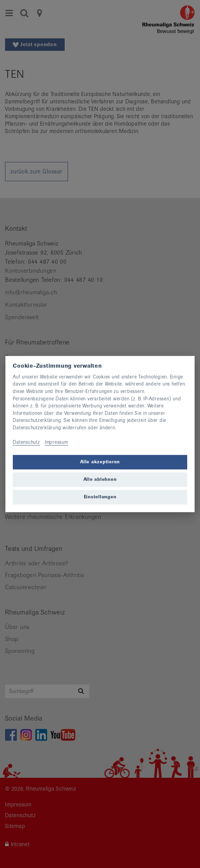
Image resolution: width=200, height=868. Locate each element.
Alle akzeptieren (100, 462)
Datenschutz (26, 442)
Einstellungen (100, 497)
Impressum (56, 442)
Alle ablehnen (100, 480)
